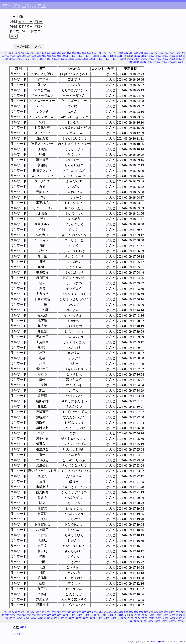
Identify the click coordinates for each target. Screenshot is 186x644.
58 (142, 53)
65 (160, 53)
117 (122, 56)
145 (38, 59)
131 (170, 56)
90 (38, 56)
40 (98, 53)
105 (80, 56)
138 (14, 59)
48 (118, 53)
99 (60, 56)
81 (15, 56)
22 (53, 53)
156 (76, 59)
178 (153, 59)
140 (21, 59)
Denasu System (157, 642)
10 (23, 53)
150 (55, 59)
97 (55, 56)
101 (67, 56)
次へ (183, 62)
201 (176, 62)
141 (24, 59)
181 (163, 59)
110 (98, 56)
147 (45, 59)
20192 (24, 627)
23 (55, 53)
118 (125, 56)
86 (28, 56)
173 (135, 59)
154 (69, 59)
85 (25, 56)
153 (66, 59)
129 (163, 56)
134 (181, 56)
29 (70, 53)
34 (83, 53)
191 (141, 62)
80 (13, 56)
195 (155, 62)
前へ (6, 53)
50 (122, 53)
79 (11, 56)
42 (103, 53)
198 (166, 62)
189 (134, 62)
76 (3, 56)
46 (113, 53)
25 (60, 53)
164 (104, 59)
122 (139, 56)
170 (125, 59)
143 (31, 59)
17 (40, 53)
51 (125, 53)
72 (177, 53)
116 (118, 56)
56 (137, 53)
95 (50, 56)
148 (49, 59)
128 (160, 56)
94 (48, 56)
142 (28, 59)
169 (121, 59)
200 (173, 62)
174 (139, 59)
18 (43, 53)
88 (33, 56)
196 (159, 62)
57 (140, 53)
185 (177, 59)
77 (6, 56)
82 (18, 56)
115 (115, 56)
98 (58, 56)
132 (174, 56)
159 (87, 59)
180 (160, 59)
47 (115, 53)
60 (147, 53)
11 (26, 53)
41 (100, 53)
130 (167, 56)
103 (74, 56)
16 (38, 53)
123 (142, 56)
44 (108, 53)
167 (114, 59)
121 (135, 56)
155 (73, 59)
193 (148, 62)
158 (83, 59)
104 (77, 56)
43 (105, 53)
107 (87, 56)
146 (42, 59)
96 (53, 56)
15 (36, 53)
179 (156, 59)
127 (156, 56)
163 (101, 59)
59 (145, 53)
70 (172, 53)
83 (20, 56)
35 (85, 53)
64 (157, 53)
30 (73, 53)
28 (68, 53)
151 (59, 59)
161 (94, 59)
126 (153, 56)
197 (162, 62)
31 (75, 53)
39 (95, 53)
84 (23, 56)
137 (10, 59)
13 (31, 53)
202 (180, 62)
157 (80, 59)
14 (33, 53)
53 (130, 53)
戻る (19, 634)
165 (107, 59)
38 (93, 53)
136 (7, 59)
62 (152, 53)
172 (132, 59)
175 (142, 59)
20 (48, 53)
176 (146, 59)
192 (145, 62)
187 (184, 59)
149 (52, 59)
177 (149, 59)
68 (167, 53)
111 (101, 56)
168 (118, 59)
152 (62, 59)
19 (45, 53)
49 (120, 53)
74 (182, 53)
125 (149, 56)
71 (174, 53)
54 (132, 53)
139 (17, 59)
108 (91, 56)
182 (167, 59)
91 (40, 56)
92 (43, 56)
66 (162, 53)
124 (146, 56)
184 (174, 59)
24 (58, 53)
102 (70, 56)
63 (155, 53)
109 (94, 56)
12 (28, 53)
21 (50, 53)
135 (184, 56)
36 (88, 53)
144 (35, 59)
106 (84, 56)
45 (110, 53)
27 (65, 53)
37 (90, 53)
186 (181, 59)
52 (127, 53)
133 (177, 56)
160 (90, 59)
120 (132, 56)
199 (169, 62)
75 (184, 53)
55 (135, 53)
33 (80, 53)
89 (35, 56)
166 (111, 59)
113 (108, 56)
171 (128, 59)
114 (111, 56)
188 (131, 62)
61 (150, 53)
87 (30, 56)
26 (63, 53)
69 (170, 53)
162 (97, 59)
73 (179, 53)
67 (165, 53)
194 (152, 62)
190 (138, 62)
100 (63, 56)
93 (45, 56)
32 (78, 53)
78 (8, 56)
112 (105, 56)
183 (170, 59)
